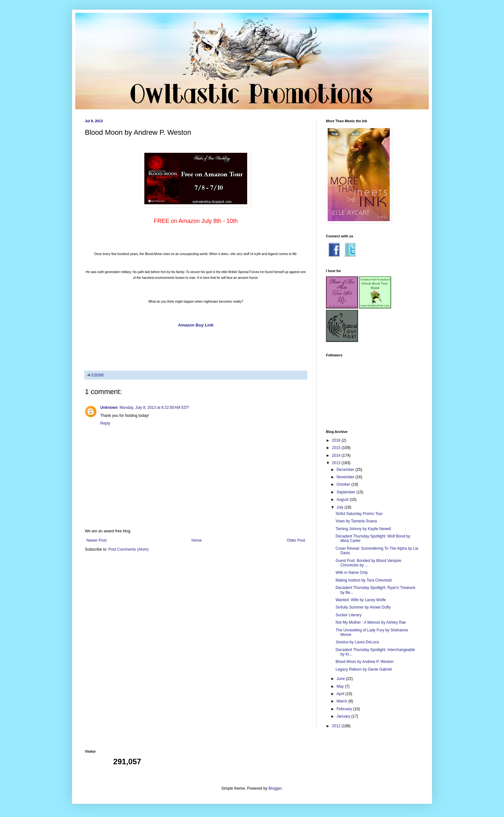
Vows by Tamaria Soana (356, 521)
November (346, 477)
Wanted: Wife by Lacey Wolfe (361, 600)
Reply (105, 423)
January (344, 716)
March (342, 701)
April (341, 694)
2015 (337, 448)
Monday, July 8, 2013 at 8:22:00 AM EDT (154, 408)
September (346, 492)
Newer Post (96, 540)
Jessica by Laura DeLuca (357, 642)
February (345, 709)
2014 (337, 455)
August (343, 500)
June (341, 679)
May (341, 686)
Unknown (109, 408)
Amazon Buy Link (196, 325)
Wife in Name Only (352, 573)
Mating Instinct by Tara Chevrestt (364, 580)
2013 (337, 463)
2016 (337, 440)
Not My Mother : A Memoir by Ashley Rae (371, 622)
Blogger (275, 788)
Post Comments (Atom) (128, 549)
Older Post (296, 540)
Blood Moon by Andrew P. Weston (364, 662)
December (346, 470)
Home (197, 540)
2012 (337, 726)
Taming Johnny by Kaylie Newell (363, 529)
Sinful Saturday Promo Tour (359, 514)
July (341, 507)
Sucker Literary (349, 615)
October (344, 484)
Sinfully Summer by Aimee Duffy (363, 607)
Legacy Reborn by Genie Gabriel (364, 669)
